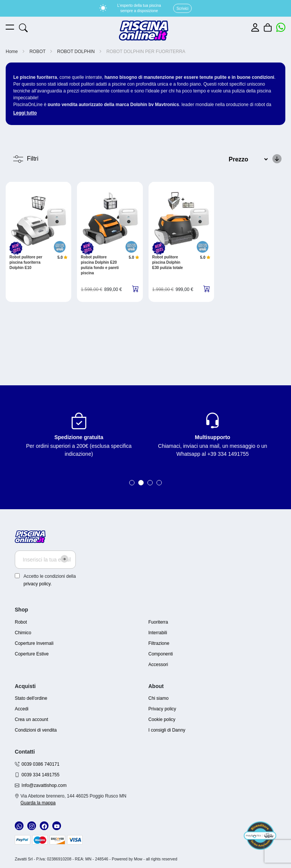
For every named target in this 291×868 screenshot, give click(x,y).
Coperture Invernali (34, 643)
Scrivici (183, 9)
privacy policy (37, 584)
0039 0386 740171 (41, 764)
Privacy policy (162, 709)
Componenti (161, 654)
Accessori (158, 665)
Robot (21, 622)
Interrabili (158, 633)
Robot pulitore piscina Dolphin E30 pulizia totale (168, 262)
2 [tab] (141, 483)
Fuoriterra (158, 622)
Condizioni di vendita (36, 730)
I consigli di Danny (167, 730)
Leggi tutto (25, 113)
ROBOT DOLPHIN (77, 52)
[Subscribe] (64, 559)
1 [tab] (132, 483)
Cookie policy (162, 719)
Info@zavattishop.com (44, 785)
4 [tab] (159, 483)
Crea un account (31, 719)
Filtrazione (159, 643)
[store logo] (144, 30)
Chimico (23, 633)
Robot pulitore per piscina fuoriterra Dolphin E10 (26, 262)
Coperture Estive (32, 654)
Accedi (22, 709)
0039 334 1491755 (41, 775)
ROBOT (38, 52)
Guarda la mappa (38, 803)
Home (12, 52)
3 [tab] (150, 483)
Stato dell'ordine (31, 698)
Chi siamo (159, 698)
